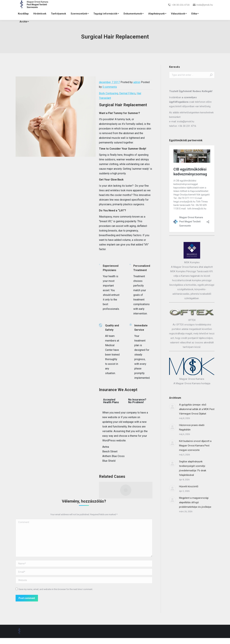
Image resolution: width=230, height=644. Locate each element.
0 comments (110, 87)
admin (137, 82)
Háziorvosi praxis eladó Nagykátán (192, 427)
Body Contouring (109, 93)
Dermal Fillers (127, 93)
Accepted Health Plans (111, 401)
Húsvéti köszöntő (189, 486)
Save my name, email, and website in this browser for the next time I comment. (56, 589)
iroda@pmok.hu (203, 5)
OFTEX (192, 320)
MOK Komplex (192, 262)
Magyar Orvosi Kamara (192, 379)
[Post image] (172, 407)
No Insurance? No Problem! (137, 401)
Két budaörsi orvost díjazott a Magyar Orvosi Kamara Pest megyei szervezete (195, 446)
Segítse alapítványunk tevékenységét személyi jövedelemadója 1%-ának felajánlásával (193, 468)
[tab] (112, 401)
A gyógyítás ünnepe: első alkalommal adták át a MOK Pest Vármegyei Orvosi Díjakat (197, 409)
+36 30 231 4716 (187, 126)
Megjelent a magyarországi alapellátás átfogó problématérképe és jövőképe (195, 502)
